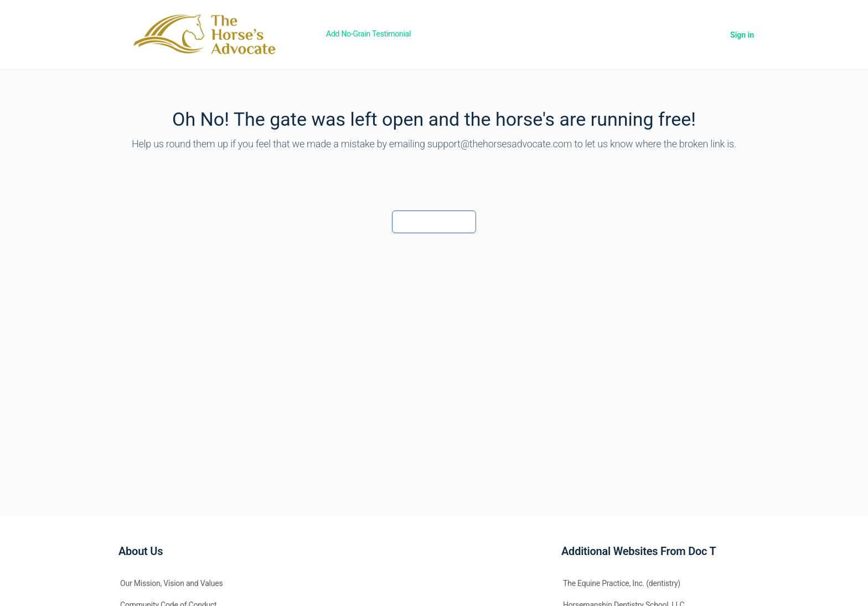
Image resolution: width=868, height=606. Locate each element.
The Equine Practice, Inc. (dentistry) (622, 583)
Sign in (742, 35)
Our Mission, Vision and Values (172, 583)
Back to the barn (434, 222)
